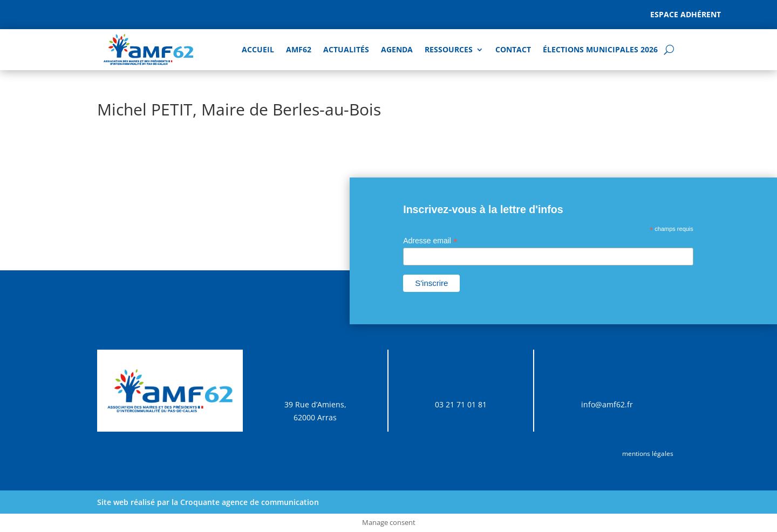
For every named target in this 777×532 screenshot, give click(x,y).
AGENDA (397, 49)
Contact (513, 49)
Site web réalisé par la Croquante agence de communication (208, 502)
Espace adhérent (686, 14)
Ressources (449, 49)
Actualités (346, 49)
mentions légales (648, 453)
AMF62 (299, 49)
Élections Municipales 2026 (600, 49)
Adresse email (430, 241)
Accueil (258, 49)
